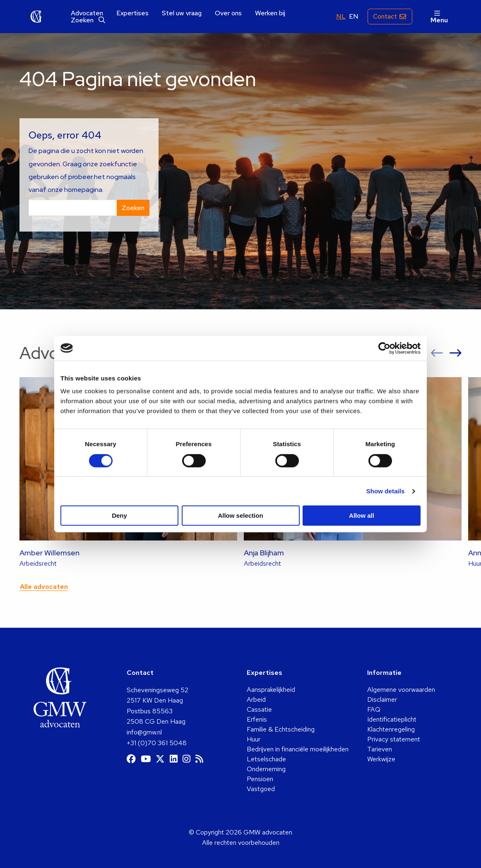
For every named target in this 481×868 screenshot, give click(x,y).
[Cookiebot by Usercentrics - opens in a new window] (384, 348)
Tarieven (380, 749)
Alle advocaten (44, 587)
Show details (386, 491)
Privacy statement (394, 739)
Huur (254, 739)
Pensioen (260, 779)
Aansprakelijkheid (271, 690)
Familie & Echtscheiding (281, 729)
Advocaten (87, 13)
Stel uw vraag (182, 13)
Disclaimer (382, 699)
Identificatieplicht (392, 719)
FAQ (374, 709)
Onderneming (266, 769)
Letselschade (266, 759)
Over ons (228, 13)
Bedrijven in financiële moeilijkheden (298, 749)
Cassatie (259, 709)
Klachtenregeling (391, 729)
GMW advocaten (36, 17)
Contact (385, 16)
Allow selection (240, 515)
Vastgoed (261, 789)
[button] (437, 353)
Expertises (132, 13)
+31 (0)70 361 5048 (157, 743)
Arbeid (256, 699)
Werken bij (270, 13)
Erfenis (257, 719)
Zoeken (88, 20)
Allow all (362, 515)
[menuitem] (87, 13)
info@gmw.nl (144, 732)
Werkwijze (381, 759)
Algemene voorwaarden (401, 690)
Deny (119, 515)
